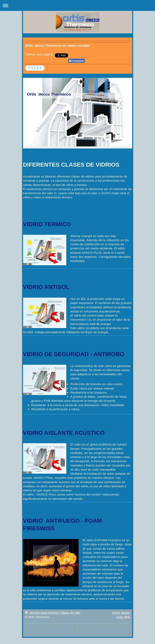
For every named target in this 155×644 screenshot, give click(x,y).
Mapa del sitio (71, 613)
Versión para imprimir (42, 613)
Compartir (77, 61)
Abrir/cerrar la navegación (77, 5)
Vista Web (123, 617)
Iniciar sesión (121, 613)
